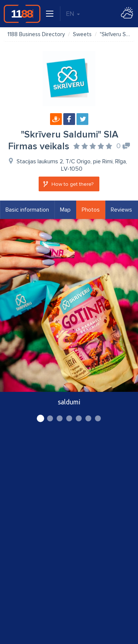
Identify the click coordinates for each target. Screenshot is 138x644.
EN (73, 14)
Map (65, 210)
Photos (91, 210)
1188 (22, 14)
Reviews (121, 210)
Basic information (27, 210)
